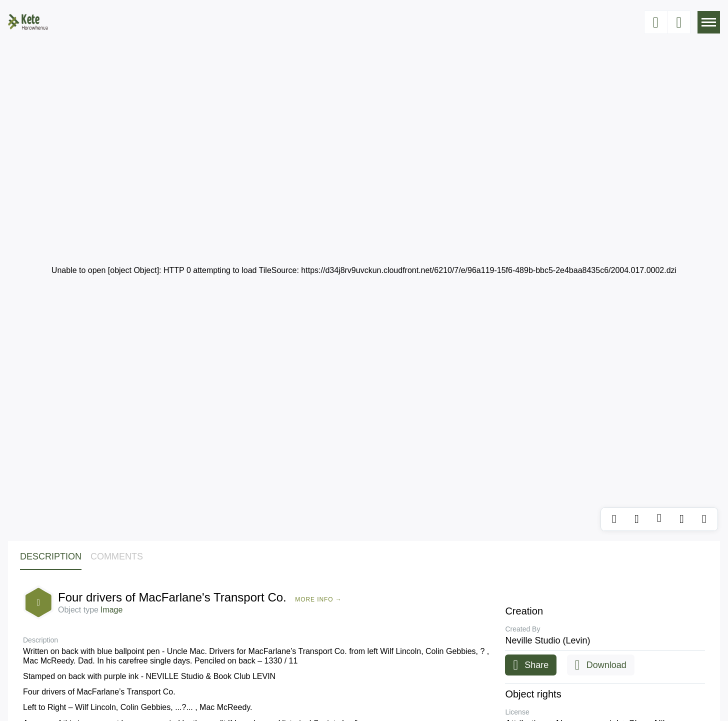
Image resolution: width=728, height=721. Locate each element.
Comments (117, 556)
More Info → (318, 599)
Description (51, 556)
